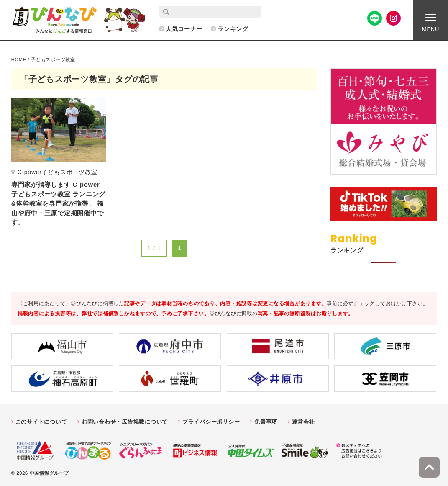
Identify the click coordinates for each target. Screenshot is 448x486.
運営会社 (303, 422)
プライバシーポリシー (211, 422)
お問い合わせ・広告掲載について (125, 422)
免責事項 (266, 422)
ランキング (233, 29)
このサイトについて (41, 422)
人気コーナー (184, 29)
